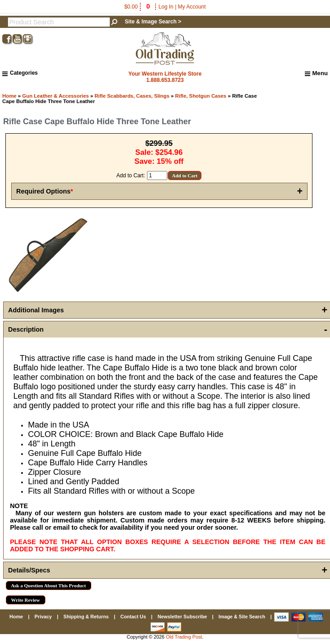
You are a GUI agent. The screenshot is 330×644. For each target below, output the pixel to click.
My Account (192, 7)
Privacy (43, 617)
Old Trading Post (184, 637)
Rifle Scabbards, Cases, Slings (132, 96)
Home (9, 96)
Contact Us (133, 617)
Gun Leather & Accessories (55, 96)
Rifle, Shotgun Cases (201, 96)
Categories (20, 73)
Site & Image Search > (153, 22)
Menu (316, 73)
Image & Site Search (242, 617)
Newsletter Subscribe (182, 617)
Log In (166, 7)
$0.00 (138, 7)
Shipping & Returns (86, 617)
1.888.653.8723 (165, 80)
